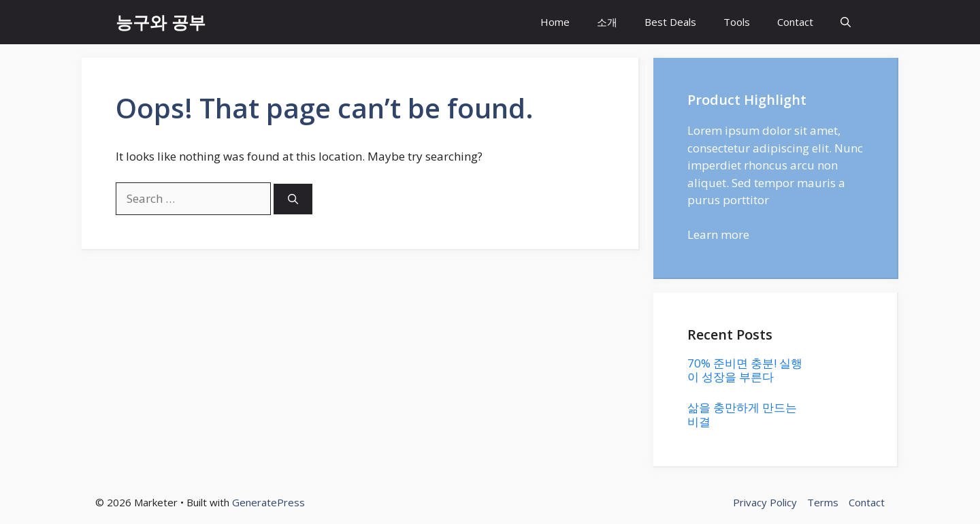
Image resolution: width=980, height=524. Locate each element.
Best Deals (670, 22)
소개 (607, 22)
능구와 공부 (161, 22)
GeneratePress (268, 502)
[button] (846, 22)
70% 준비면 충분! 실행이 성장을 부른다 (745, 370)
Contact (795, 22)
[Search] (293, 199)
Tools (737, 22)
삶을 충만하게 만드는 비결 (742, 414)
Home (555, 22)
